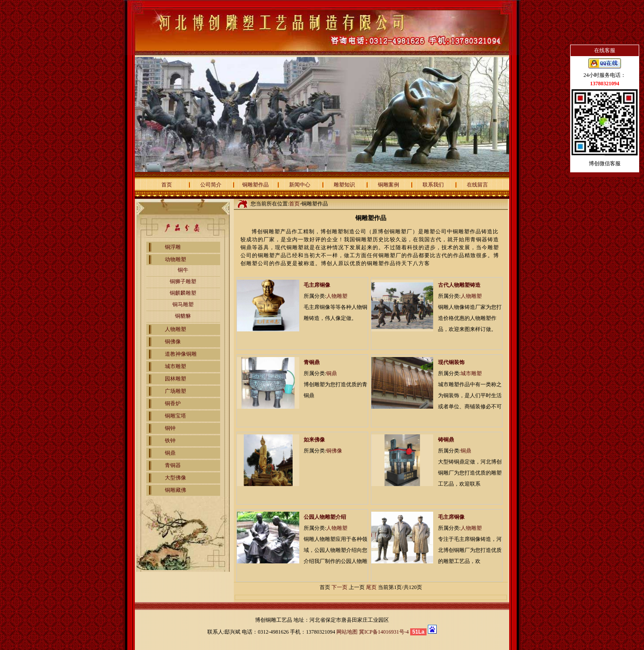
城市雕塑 (175, 366)
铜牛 (183, 270)
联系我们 (433, 185)
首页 (167, 185)
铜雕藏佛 (175, 490)
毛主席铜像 (317, 285)
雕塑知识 (344, 185)
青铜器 (173, 465)
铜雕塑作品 (255, 185)
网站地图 (347, 632)
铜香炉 (173, 403)
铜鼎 (170, 453)
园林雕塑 (175, 379)
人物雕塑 (175, 329)
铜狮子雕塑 (183, 281)
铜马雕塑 (183, 304)
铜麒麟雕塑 (183, 293)
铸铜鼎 (446, 440)
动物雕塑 (175, 259)
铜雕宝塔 (175, 416)
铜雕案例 (389, 185)
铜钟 (170, 428)
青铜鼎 (312, 362)
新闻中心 (300, 185)
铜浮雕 (173, 247)
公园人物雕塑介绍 (325, 517)
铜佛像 (173, 342)
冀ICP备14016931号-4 (384, 632)
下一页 (339, 587)
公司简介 (211, 185)
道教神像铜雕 (181, 354)
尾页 (371, 587)
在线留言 (477, 185)
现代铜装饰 (451, 362)
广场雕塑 (175, 391)
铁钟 (170, 441)
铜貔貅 (183, 316)
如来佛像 (314, 440)
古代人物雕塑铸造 (459, 285)
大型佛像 (175, 478)
